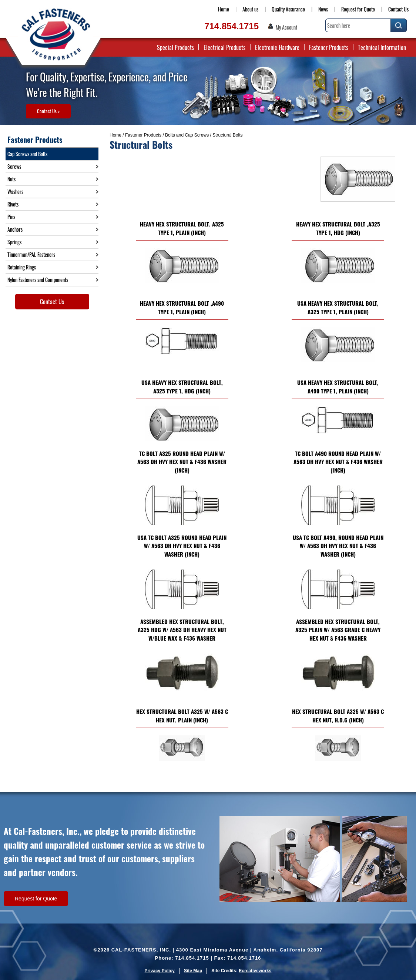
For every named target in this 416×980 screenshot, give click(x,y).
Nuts (11, 179)
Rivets (13, 204)
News (323, 9)
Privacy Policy (160, 971)
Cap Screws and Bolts (27, 154)
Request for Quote (358, 9)
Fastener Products (329, 47)
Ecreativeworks (255, 971)
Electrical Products (224, 47)
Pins (11, 217)
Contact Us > (48, 111)
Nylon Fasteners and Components (38, 280)
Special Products (175, 47)
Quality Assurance (288, 9)
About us (250, 9)
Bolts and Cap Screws (187, 135)
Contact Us (398, 9)
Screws (14, 166)
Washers (15, 192)
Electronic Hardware (277, 47)
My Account (286, 27)
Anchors (15, 229)
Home (224, 9)
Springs (14, 242)
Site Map (193, 971)
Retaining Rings (22, 267)
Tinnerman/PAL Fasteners (31, 254)
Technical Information (382, 47)
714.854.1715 (232, 26)
